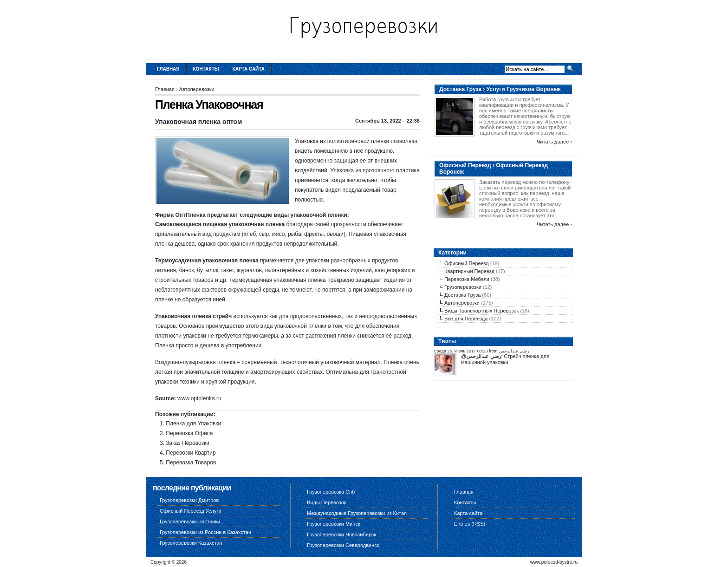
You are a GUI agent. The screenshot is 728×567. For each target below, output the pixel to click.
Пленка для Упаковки (193, 424)
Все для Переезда (466, 319)
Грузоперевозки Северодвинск (343, 545)
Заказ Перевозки (188, 443)
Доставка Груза (462, 295)
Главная (168, 69)
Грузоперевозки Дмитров (189, 500)
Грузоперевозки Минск (334, 524)
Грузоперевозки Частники (190, 521)
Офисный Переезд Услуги (191, 511)
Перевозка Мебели (467, 279)
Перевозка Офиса (189, 433)
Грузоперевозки (463, 287)
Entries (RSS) (470, 524)
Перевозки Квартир (191, 453)
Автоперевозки (197, 89)
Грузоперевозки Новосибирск (341, 534)
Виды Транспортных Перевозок (481, 311)
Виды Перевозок (327, 502)
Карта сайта (249, 69)
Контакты (206, 69)
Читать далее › (554, 142)
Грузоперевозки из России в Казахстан (205, 532)
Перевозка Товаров (191, 463)
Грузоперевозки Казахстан (191, 543)
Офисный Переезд (467, 263)
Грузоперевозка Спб (331, 492)
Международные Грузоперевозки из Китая (357, 513)
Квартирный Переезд (469, 271)
